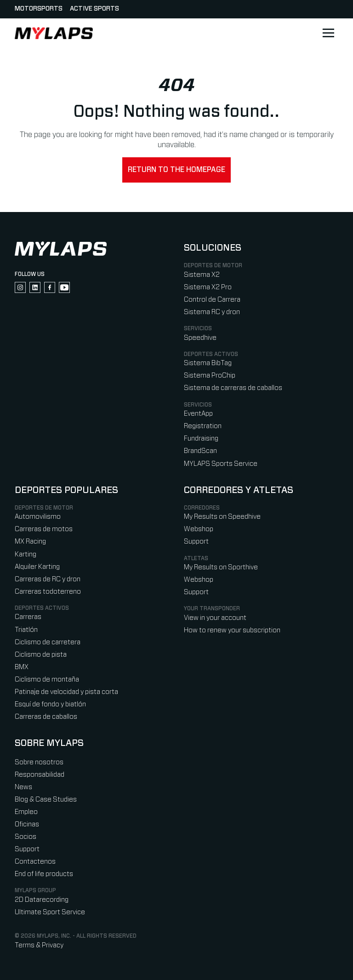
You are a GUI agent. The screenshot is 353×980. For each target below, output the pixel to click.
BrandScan (200, 451)
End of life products (44, 874)
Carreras (28, 617)
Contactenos (35, 862)
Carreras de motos (44, 529)
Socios (26, 837)
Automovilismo (38, 517)
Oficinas (27, 824)
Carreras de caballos (46, 717)
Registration (203, 426)
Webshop (199, 529)
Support (196, 542)
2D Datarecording (42, 900)
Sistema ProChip (210, 375)
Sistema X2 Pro (208, 287)
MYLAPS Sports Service (221, 464)
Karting (26, 554)
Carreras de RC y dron (48, 579)
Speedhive (200, 338)
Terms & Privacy (39, 945)
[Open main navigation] (328, 33)
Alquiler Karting (37, 567)
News (23, 787)
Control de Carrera (212, 300)
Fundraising (201, 438)
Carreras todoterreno (48, 592)
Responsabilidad (40, 775)
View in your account (215, 618)
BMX (22, 667)
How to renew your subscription (232, 630)
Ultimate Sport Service (50, 912)
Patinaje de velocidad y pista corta (66, 692)
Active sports (94, 9)
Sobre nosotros (39, 762)
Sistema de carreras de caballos (233, 388)
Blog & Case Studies (46, 799)
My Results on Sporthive (221, 567)
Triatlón (26, 630)
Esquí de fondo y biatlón (50, 704)
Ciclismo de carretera (48, 642)
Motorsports (39, 9)
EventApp (198, 414)
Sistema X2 (202, 275)
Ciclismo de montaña (47, 679)
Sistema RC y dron (212, 312)
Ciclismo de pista (41, 655)
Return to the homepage (176, 170)
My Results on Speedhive (222, 517)
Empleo (26, 812)
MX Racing (30, 542)
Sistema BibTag (208, 363)
